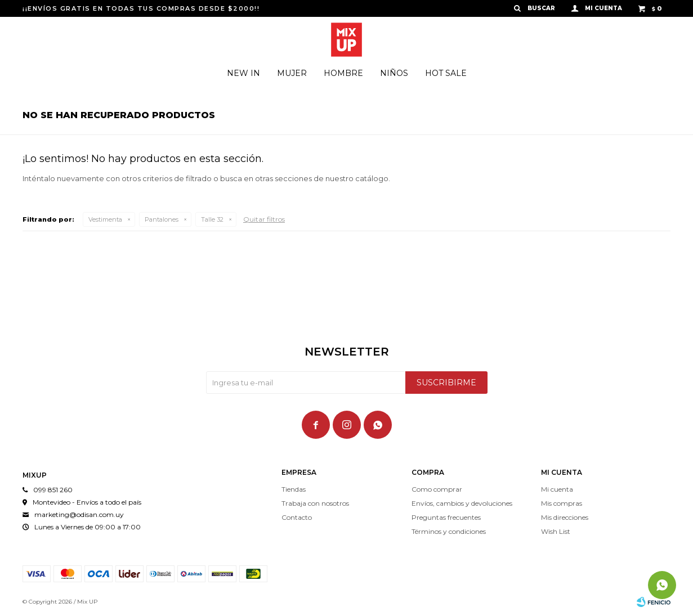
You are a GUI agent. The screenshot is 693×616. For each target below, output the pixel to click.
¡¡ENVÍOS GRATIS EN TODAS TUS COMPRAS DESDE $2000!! (141, 8)
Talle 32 (212, 219)
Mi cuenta (557, 489)
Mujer (292, 73)
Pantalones (162, 219)
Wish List (556, 531)
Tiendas (294, 489)
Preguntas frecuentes (446, 517)
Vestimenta (105, 219)
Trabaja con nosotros (315, 503)
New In (243, 73)
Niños (394, 73)
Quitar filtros (264, 219)
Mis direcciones (565, 517)
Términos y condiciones (449, 531)
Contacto (297, 517)
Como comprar (437, 489)
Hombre (343, 73)
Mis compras (562, 503)
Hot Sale (446, 73)
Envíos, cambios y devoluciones (462, 503)
